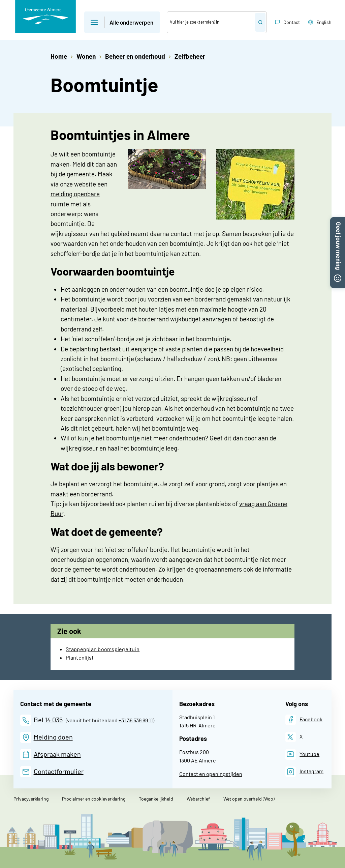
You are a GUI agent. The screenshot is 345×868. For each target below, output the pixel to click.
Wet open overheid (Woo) (249, 799)
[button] (338, 221)
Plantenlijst (80, 657)
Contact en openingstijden (211, 774)
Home (59, 56)
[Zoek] (211, 22)
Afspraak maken (57, 754)
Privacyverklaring (31, 799)
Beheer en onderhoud (135, 56)
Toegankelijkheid (156, 799)
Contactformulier (59, 771)
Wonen (86, 56)
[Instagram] (305, 772)
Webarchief (198, 799)
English (319, 22)
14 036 (54, 720)
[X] (294, 737)
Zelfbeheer (190, 56)
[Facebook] (304, 720)
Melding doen (53, 737)
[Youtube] (303, 754)
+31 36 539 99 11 (136, 720)
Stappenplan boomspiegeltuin (103, 649)
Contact (287, 22)
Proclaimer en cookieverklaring (94, 799)
